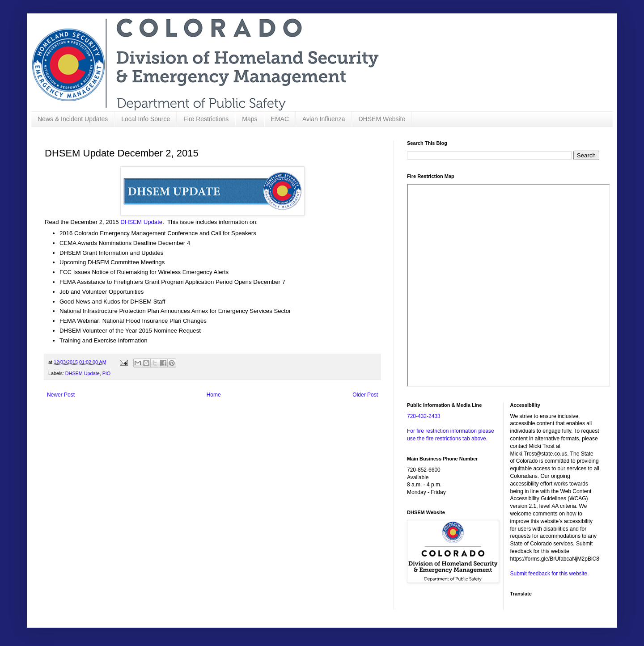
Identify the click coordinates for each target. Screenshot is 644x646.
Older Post (365, 395)
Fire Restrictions (206, 119)
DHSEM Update (141, 222)
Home (214, 395)
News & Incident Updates (73, 119)
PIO (107, 373)
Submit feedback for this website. (550, 574)
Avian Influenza (324, 119)
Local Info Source (146, 119)
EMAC (280, 119)
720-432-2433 (424, 416)
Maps (250, 119)
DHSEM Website (382, 119)
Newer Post (61, 395)
